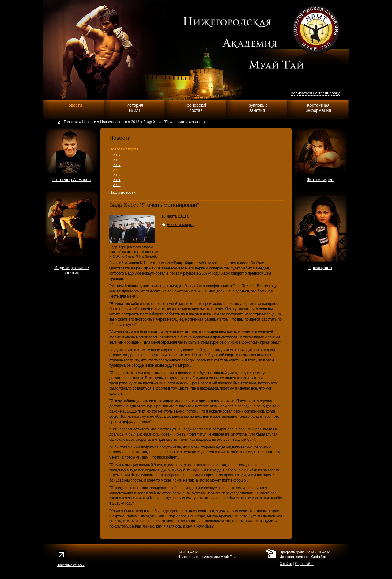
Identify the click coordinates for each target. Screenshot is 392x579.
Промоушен (320, 268)
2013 (117, 170)
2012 (117, 175)
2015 (117, 160)
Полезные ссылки (71, 565)
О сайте (286, 564)
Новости (74, 105)
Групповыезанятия (257, 108)
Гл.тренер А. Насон (72, 180)
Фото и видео (320, 180)
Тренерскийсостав (196, 108)
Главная (71, 122)
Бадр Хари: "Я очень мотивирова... (173, 122)
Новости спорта (124, 149)
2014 (117, 165)
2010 (117, 185)
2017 (117, 155)
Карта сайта (304, 564)
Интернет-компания (303, 557)
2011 (117, 180)
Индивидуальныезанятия (72, 270)
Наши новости (123, 192)
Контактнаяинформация (318, 108)
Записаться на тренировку (315, 93)
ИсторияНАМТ (135, 108)
